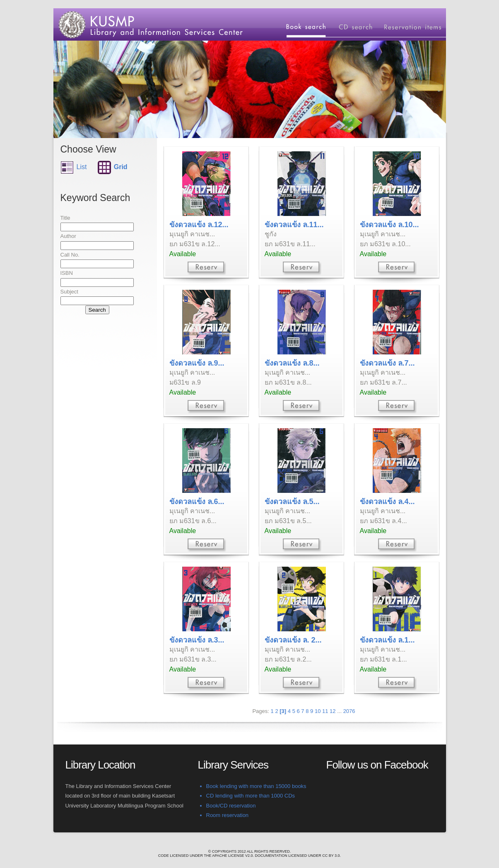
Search (97, 310)
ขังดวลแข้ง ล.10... (389, 225)
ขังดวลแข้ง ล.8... (292, 363)
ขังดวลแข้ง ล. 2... (293, 640)
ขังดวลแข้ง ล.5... (292, 502)
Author (68, 236)
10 (318, 711)
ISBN (67, 273)
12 (333, 711)
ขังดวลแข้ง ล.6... (197, 502)
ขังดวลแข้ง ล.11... (294, 225)
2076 (349, 711)
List (82, 167)
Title (65, 218)
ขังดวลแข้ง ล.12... (199, 225)
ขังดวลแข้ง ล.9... (197, 363)
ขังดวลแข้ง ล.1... (387, 640)
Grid (121, 167)
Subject (69, 292)
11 (325, 711)
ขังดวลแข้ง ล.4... (387, 502)
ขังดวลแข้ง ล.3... (197, 640)
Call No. (70, 255)
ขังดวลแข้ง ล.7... (387, 363)
